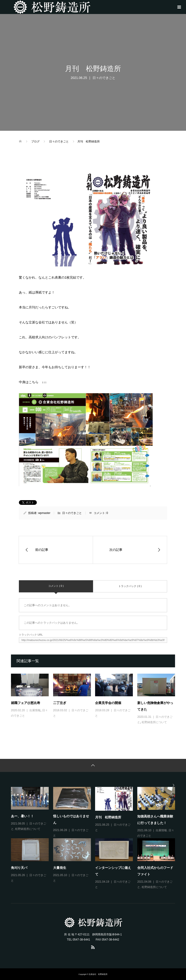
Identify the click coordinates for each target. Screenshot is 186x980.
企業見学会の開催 (108, 703)
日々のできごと (104, 78)
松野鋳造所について (154, 722)
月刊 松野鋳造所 (108, 817)
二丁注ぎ (60, 703)
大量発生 (60, 868)
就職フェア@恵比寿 (26, 703)
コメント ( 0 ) (56, 586)
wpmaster (44, 513)
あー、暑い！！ (22, 816)
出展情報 (35, 710)
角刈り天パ (19, 868)
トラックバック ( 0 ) (130, 586)
